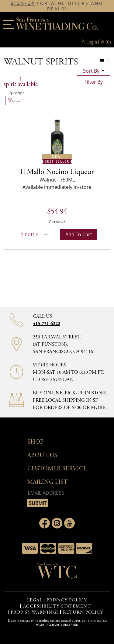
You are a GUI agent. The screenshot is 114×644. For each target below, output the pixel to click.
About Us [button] (42, 455)
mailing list (47, 482)
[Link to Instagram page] (57, 523)
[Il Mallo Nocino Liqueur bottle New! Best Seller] (57, 140)
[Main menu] (8, 24)
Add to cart (79, 234)
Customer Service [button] (57, 469)
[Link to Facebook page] (45, 523)
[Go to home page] (57, 573)
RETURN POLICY (83, 612)
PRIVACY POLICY (67, 600)
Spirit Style (17, 93)
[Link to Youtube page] (69, 523)
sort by (92, 71)
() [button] (108, 42)
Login (92, 42)
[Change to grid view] (108, 61)
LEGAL (35, 600)
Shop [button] (35, 442)
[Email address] (55, 493)
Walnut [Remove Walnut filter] (17, 100)
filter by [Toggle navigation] (94, 82)
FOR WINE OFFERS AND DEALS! (57, 6)
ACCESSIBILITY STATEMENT (57, 606)
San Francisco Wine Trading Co (57, 24)
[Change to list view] (102, 61)
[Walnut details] (57, 172)
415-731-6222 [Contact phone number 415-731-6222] (47, 324)
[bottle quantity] (34, 234)
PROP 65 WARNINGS (35, 612)
